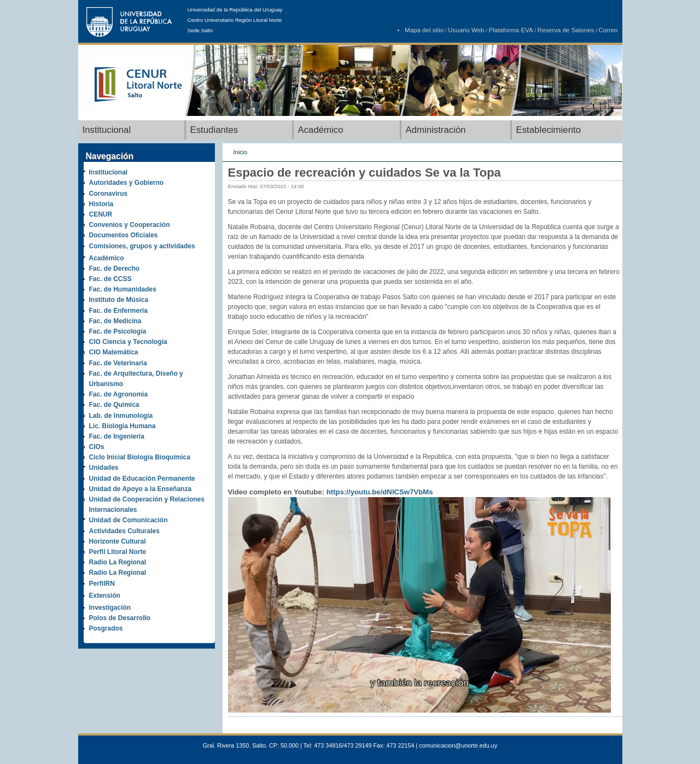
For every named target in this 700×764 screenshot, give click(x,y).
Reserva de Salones (566, 30)
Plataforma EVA (511, 30)
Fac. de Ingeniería (117, 436)
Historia (101, 204)
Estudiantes (214, 130)
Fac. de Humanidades (123, 289)
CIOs (97, 447)
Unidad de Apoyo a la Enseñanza (141, 489)
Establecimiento (549, 130)
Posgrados (106, 628)
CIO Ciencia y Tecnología (128, 342)
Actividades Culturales (124, 531)
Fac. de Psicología (118, 331)
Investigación (110, 608)
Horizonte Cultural (118, 541)
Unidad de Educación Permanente (142, 479)
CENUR (101, 214)
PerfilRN (102, 584)
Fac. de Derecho (115, 269)
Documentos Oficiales (124, 235)
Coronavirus (109, 194)
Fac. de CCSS (110, 279)
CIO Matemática (114, 352)
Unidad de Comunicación (129, 520)
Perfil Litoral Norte (118, 552)
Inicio (241, 152)
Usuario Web (466, 30)
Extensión (105, 596)
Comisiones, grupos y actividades (142, 246)
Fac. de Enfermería (118, 311)
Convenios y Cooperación (130, 225)
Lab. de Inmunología (121, 416)
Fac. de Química (114, 405)
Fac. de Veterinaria (118, 363)
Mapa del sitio (424, 30)
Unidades (104, 468)
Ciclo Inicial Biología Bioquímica (140, 457)
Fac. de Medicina (115, 321)
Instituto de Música (119, 300)
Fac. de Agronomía (119, 394)
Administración (436, 130)
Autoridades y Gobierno (127, 183)
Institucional (107, 130)
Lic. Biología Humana (122, 426)
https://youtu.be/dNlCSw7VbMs (380, 492)
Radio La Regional (118, 562)
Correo (608, 30)
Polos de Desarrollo (120, 618)
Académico (321, 130)
